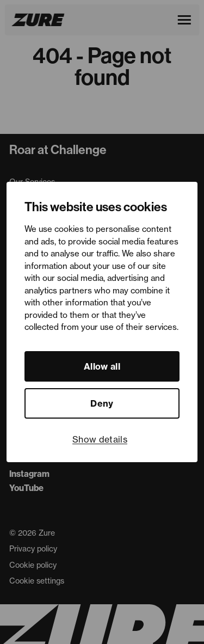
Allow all (102, 366)
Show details (100, 439)
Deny (102, 403)
